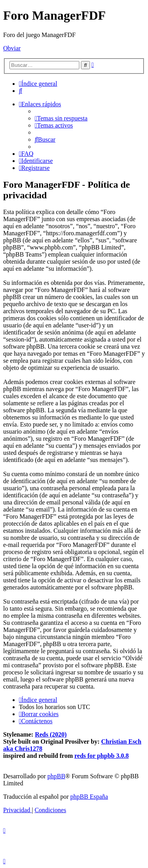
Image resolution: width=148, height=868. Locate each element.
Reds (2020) (51, 734)
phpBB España (89, 797)
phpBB (56, 776)
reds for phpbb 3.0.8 (102, 756)
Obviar (12, 48)
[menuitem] (21, 91)
